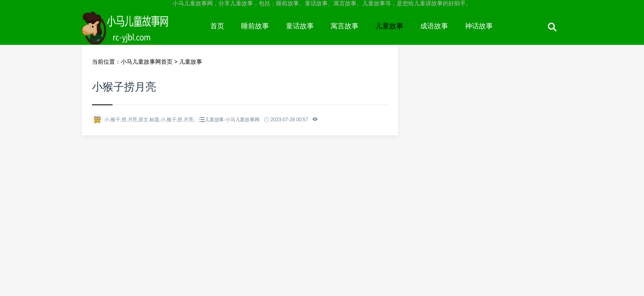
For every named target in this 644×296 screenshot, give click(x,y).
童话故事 (300, 26)
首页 (217, 26)
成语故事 (434, 26)
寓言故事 (345, 26)
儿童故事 (389, 26)
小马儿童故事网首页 (147, 62)
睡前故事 (255, 26)
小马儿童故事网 (142, 34)
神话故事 (479, 26)
